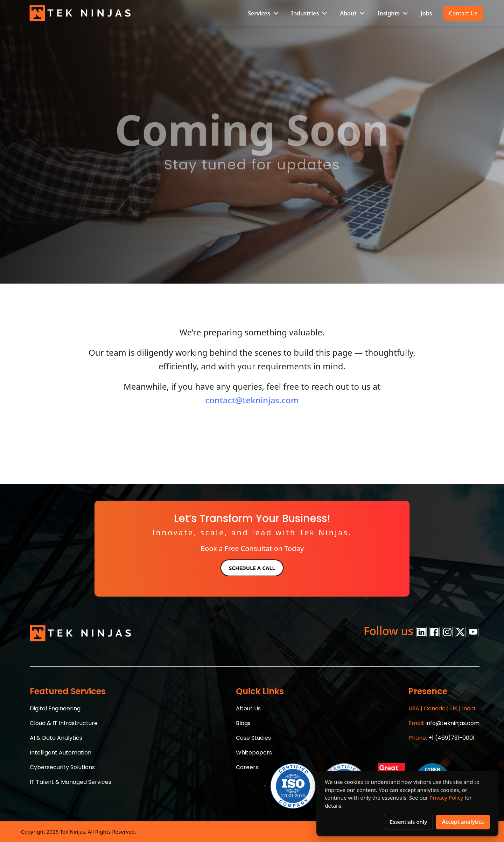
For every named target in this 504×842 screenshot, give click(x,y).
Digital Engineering (55, 708)
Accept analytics (463, 822)
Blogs (243, 723)
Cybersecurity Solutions (62, 767)
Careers (247, 767)
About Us (248, 708)
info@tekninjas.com (444, 723)
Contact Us (463, 13)
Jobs (426, 13)
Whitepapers (254, 753)
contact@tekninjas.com (252, 400)
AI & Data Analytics (56, 738)
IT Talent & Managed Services (71, 782)
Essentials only (408, 822)
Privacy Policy (446, 798)
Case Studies (253, 738)
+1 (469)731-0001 (442, 738)
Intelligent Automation (61, 753)
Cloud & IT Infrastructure (64, 723)
